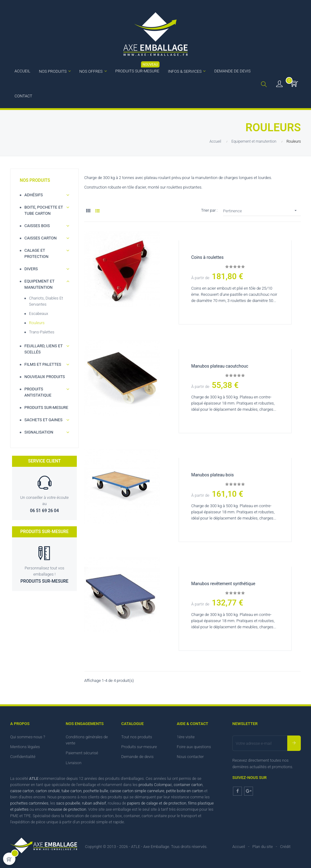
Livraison (74, 763)
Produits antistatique (38, 392)
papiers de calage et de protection (157, 803)
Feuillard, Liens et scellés (44, 349)
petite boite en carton (185, 791)
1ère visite (186, 737)
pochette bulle (96, 791)
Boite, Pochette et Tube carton (44, 210)
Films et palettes (43, 364)
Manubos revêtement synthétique (223, 584)
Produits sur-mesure (46, 408)
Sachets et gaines (43, 420)
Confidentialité (23, 757)
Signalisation (39, 432)
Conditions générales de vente (87, 740)
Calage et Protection (36, 253)
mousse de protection (67, 809)
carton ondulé (48, 791)
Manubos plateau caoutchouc (220, 366)
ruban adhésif (94, 803)
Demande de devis (137, 757)
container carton (188, 785)
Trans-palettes (42, 332)
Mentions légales (25, 747)
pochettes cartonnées (29, 803)
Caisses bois (37, 226)
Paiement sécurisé (82, 753)
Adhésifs (34, 195)
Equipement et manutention (39, 284)
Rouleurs (37, 323)
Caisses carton (41, 238)
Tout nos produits (137, 737)
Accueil (239, 847)
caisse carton (22, 791)
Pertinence (262, 211)
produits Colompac (155, 785)
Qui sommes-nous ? (28, 737)
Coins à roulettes (207, 257)
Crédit (285, 847)
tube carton (71, 791)
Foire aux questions (194, 747)
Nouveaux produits (45, 377)
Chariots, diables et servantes (46, 301)
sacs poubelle (68, 803)
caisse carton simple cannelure (137, 791)
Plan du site (263, 847)
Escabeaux (39, 314)
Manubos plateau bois (213, 475)
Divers (31, 269)
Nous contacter (190, 757)
